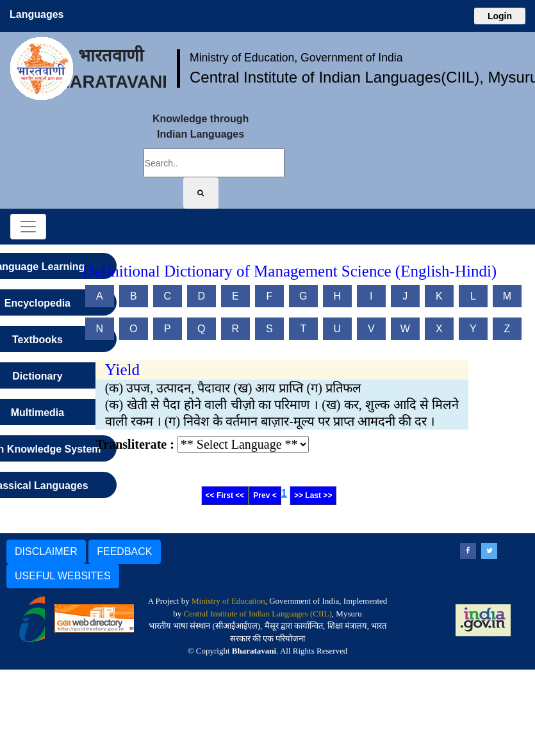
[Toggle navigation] (28, 227)
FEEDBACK (124, 551)
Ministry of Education (228, 601)
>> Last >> (313, 495)
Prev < (265, 495)
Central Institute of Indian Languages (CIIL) (257, 614)
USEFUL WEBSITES (63, 576)
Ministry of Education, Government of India (296, 58)
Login (500, 16)
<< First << (225, 495)
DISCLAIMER (46, 551)
